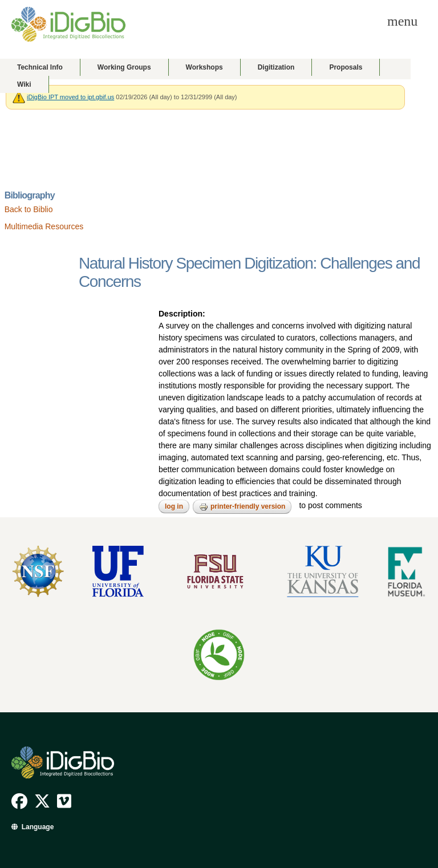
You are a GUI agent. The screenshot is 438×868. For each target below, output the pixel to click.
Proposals (346, 67)
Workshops (204, 67)
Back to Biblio (29, 209)
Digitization (276, 67)
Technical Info (40, 67)
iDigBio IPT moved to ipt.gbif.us (70, 97)
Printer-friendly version (242, 507)
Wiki (24, 84)
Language (38, 827)
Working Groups (124, 67)
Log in (174, 506)
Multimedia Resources (44, 226)
